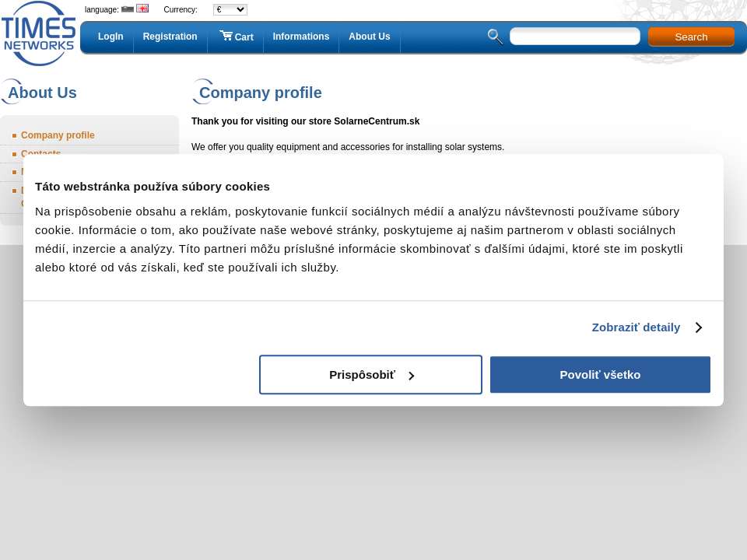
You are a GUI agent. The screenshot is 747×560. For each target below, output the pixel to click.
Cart (235, 37)
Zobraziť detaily (637, 327)
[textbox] (575, 36)
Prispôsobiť (372, 374)
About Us (369, 37)
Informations (302, 37)
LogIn (111, 37)
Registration (170, 37)
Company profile (58, 135)
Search (691, 37)
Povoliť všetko (601, 374)
